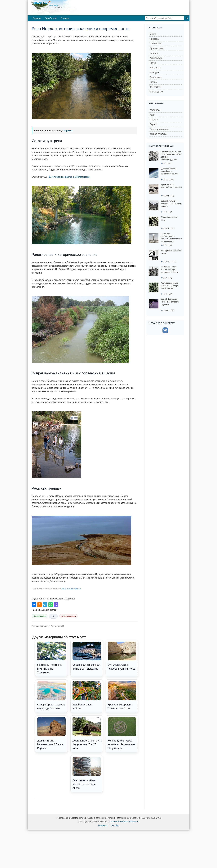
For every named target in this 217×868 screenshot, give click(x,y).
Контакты (103, 826)
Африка (154, 120)
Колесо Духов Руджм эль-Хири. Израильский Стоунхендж (122, 733)
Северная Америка (159, 129)
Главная (37, 18)
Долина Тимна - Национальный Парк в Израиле (51, 733)
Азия (152, 115)
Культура (154, 72)
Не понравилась (68, 616)
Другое (153, 82)
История (70, 588)
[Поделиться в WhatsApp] (51, 605)
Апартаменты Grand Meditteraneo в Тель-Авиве (87, 773)
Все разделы (156, 92)
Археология (156, 77)
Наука (153, 63)
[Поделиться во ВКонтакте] (34, 605)
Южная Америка (158, 134)
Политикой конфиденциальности (124, 822)
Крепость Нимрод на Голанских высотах (122, 695)
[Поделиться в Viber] (56, 605)
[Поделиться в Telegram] (45, 605)
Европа (153, 124)
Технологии (155, 44)
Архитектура (156, 58)
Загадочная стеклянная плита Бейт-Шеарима (87, 656)
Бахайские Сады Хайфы (87, 695)
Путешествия (156, 48)
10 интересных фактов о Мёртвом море (69, 177)
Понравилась (40, 616)
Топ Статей (51, 18)
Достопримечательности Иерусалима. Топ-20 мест (87, 733)
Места (64, 588)
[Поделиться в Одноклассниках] (39, 605)
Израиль (68, 131)
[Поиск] (187, 18)
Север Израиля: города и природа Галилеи (51, 695)
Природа (77, 588)
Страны (65, 18)
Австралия (155, 110)
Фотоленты (155, 87)
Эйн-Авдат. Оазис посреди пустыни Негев (122, 656)
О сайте (115, 826)
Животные (155, 68)
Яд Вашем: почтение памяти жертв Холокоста (51, 658)
